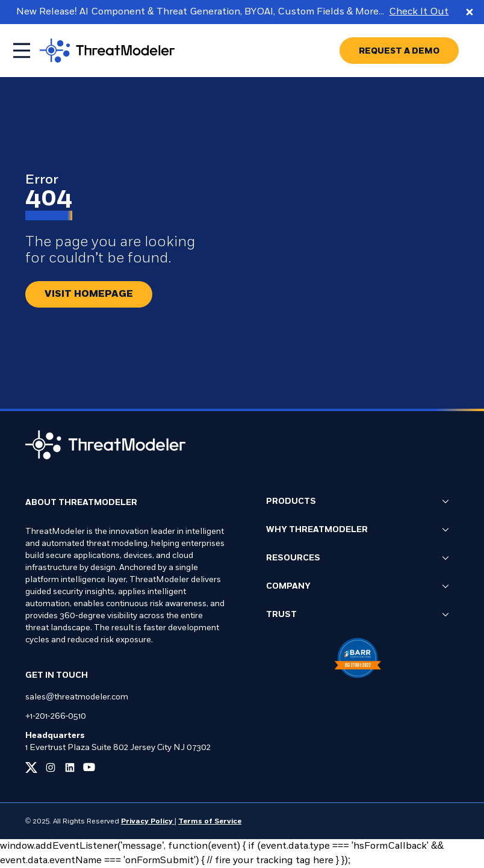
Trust (358, 615)
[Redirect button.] (89, 294)
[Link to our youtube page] (89, 767)
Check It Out (419, 12)
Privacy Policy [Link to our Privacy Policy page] (148, 822)
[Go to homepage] (107, 51)
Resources (358, 559)
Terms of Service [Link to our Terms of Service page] (210, 822)
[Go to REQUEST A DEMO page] (399, 51)
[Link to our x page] (31, 767)
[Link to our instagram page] (51, 767)
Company (358, 587)
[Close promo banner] (470, 12)
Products (358, 502)
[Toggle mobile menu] (22, 51)
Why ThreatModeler (358, 530)
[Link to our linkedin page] (70, 767)
